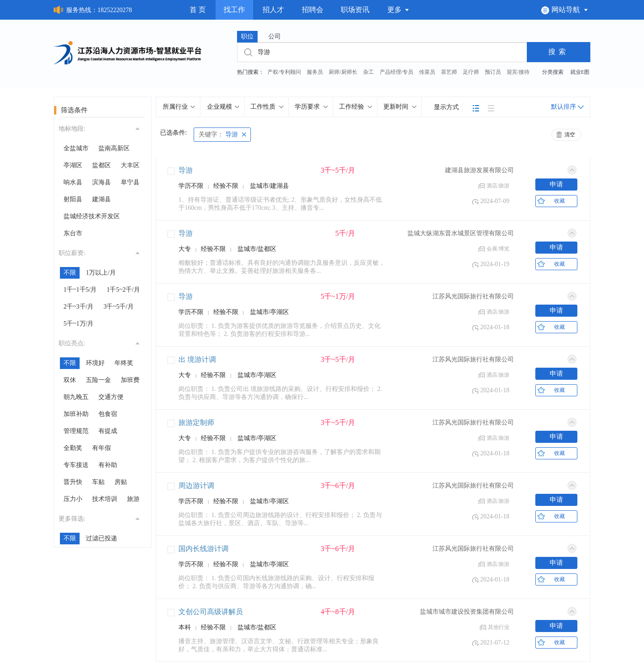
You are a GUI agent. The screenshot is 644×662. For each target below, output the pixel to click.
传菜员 (427, 72)
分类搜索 (553, 72)
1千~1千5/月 (80, 290)
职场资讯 (355, 10)
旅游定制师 (196, 422)
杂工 (369, 72)
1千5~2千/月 (123, 290)
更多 (398, 10)
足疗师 (471, 72)
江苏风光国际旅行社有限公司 (473, 296)
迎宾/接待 (518, 72)
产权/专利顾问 (284, 72)
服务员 (315, 72)
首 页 (198, 10)
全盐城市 (76, 148)
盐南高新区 (114, 148)
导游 (218, 134)
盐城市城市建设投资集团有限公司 (467, 612)
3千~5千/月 (118, 307)
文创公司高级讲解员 (211, 612)
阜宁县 (130, 182)
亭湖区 (73, 165)
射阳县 (73, 199)
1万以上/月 (101, 273)
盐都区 (102, 165)
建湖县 (102, 199)
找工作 (234, 10)
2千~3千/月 (78, 307)
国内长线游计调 (203, 549)
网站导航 (565, 10)
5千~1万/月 (78, 324)
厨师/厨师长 (343, 72)
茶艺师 (449, 72)
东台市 (73, 233)
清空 (570, 135)
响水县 (73, 182)
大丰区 (130, 165)
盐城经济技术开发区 (92, 216)
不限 (70, 273)
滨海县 (102, 182)
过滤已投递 (102, 538)
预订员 (493, 72)
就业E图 (580, 72)
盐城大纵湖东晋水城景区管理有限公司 (461, 233)
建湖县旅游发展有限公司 (479, 170)
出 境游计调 (197, 359)
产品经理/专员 (396, 72)
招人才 (273, 10)
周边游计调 (196, 486)
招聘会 (313, 10)
